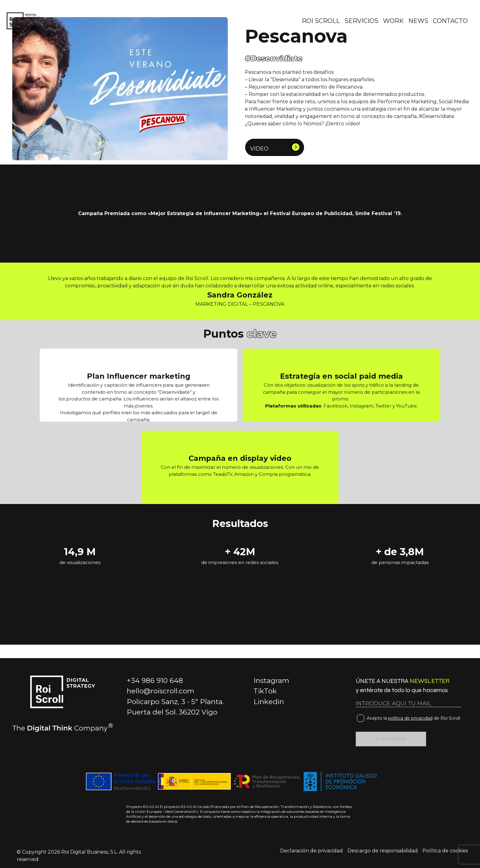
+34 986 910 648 (155, 680)
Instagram (271, 680)
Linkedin (269, 702)
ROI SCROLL (321, 21)
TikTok (265, 691)
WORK (393, 21)
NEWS (418, 21)
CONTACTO (450, 21)
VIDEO (259, 149)
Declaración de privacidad (311, 851)
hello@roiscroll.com (161, 691)
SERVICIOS (361, 21)
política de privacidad (410, 718)
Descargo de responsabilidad (383, 851)
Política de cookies (445, 851)
